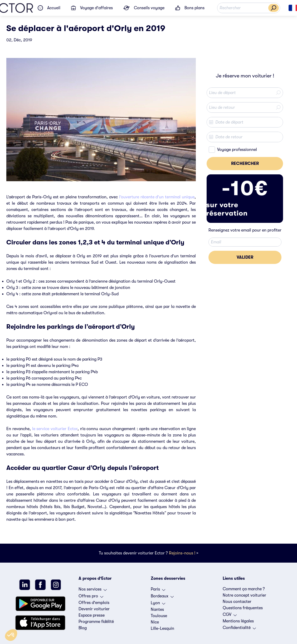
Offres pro (91, 597)
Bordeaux (162, 597)
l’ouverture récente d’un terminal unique (157, 197)
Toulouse (159, 616)
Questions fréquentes (243, 608)
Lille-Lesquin (162, 628)
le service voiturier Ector (55, 429)
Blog (83, 628)
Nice (155, 622)
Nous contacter (237, 602)
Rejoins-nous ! (182, 553)
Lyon (158, 604)
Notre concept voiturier (244, 595)
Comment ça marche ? (244, 589)
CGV (230, 616)
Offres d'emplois (94, 603)
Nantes (157, 609)
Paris (158, 591)
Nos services (93, 591)
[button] (11, 635)
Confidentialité (239, 629)
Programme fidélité (96, 622)
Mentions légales (238, 621)
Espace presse (92, 615)
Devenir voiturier (94, 609)
